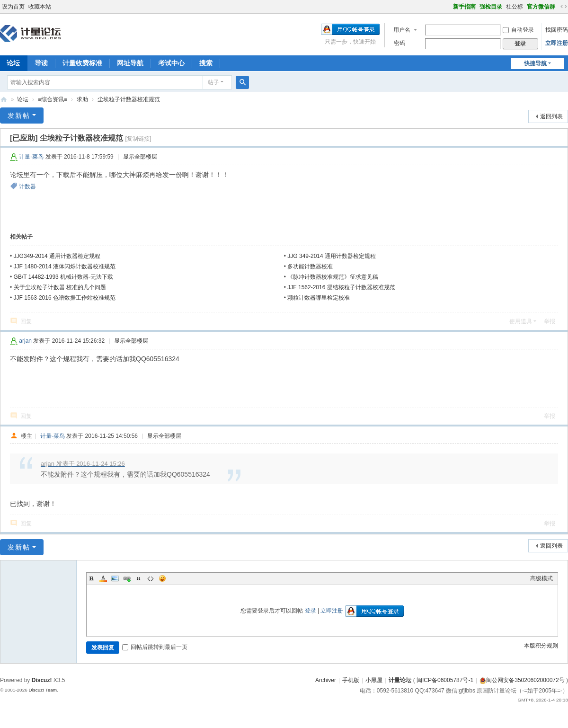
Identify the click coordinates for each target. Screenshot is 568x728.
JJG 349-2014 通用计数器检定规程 (332, 256)
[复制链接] (138, 139)
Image (115, 578)
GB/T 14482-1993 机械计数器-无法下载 (64, 277)
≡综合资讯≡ (53, 99)
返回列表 (551, 116)
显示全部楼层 (140, 157)
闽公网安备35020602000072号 (522, 680)
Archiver (326, 680)
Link (127, 578)
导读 (41, 63)
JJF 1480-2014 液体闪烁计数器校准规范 (65, 266)
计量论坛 (4, 100)
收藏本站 (40, 7)
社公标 (515, 7)
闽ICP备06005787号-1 (445, 680)
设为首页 (13, 7)
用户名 (402, 30)
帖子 (213, 82)
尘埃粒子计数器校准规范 (129, 99)
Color (103, 578)
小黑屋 (374, 680)
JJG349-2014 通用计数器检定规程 (57, 256)
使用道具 (521, 321)
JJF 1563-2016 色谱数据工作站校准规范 (65, 298)
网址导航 (130, 63)
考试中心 (171, 63)
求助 (82, 99)
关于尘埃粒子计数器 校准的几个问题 (60, 287)
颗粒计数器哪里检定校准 (319, 298)
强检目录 (491, 7)
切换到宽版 (564, 7)
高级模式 (541, 578)
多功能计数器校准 (310, 266)
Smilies (162, 578)
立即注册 (557, 43)
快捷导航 (535, 63)
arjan (25, 341)
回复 (26, 321)
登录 (311, 611)
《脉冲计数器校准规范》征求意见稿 (333, 277)
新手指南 (464, 7)
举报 (550, 321)
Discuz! (42, 680)
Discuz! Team (43, 690)
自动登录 (518, 30)
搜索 (206, 63)
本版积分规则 (541, 646)
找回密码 (557, 30)
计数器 (27, 186)
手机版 (351, 680)
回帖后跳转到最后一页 (155, 647)
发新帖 (19, 115)
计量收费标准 (82, 63)
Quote (139, 578)
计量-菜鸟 (31, 157)
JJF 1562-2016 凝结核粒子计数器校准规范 (341, 287)
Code (151, 578)
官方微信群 (541, 7)
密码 (399, 43)
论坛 (23, 99)
